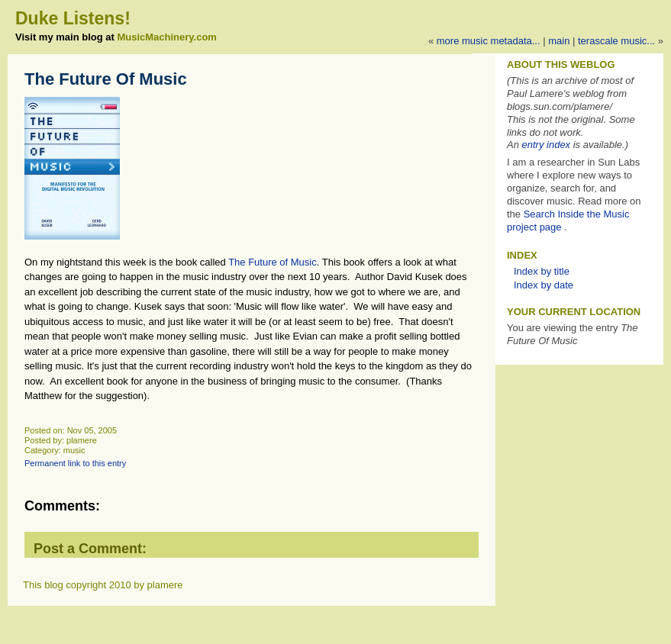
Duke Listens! (73, 18)
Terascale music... (616, 41)
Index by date (544, 285)
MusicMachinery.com (167, 37)
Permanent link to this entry (75, 463)
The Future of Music (273, 262)
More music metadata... (489, 41)
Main (559, 41)
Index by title (542, 271)
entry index (547, 145)
